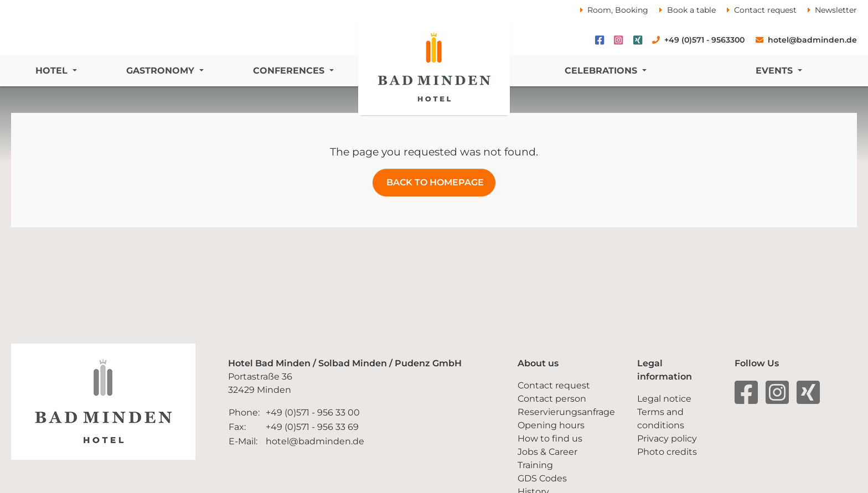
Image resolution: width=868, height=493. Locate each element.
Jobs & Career (547, 452)
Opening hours (551, 425)
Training (535, 465)
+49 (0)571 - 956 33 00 (313, 412)
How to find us (550, 438)
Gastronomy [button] (162, 71)
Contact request (765, 10)
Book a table (691, 10)
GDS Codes (542, 478)
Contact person (552, 399)
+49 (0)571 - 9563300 (704, 40)
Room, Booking (618, 10)
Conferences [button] (290, 71)
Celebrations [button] (602, 71)
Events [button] (776, 71)
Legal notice (664, 399)
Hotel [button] (53, 71)
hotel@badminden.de (812, 40)
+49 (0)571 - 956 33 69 (312, 427)
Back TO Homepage (434, 182)
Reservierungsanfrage (566, 412)
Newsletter (836, 10)
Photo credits (667, 452)
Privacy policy (667, 438)
